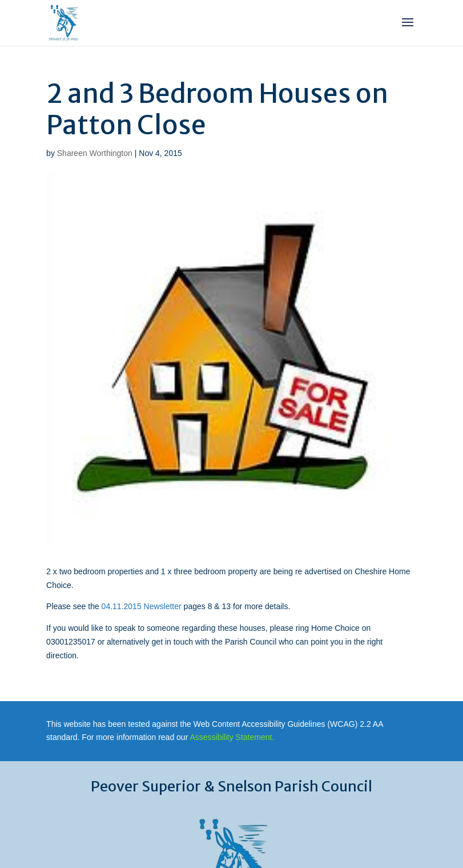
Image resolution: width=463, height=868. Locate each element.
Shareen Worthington (95, 153)
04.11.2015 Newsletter (142, 606)
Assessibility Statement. (232, 737)
